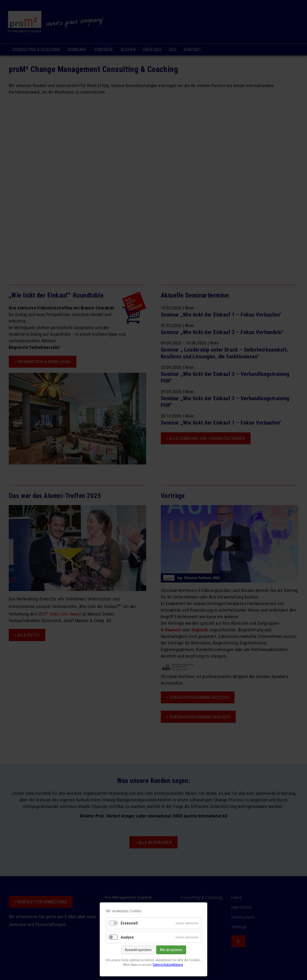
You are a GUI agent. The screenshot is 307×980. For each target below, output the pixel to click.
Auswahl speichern (138, 950)
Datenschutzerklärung (168, 965)
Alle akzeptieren (171, 950)
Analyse (127, 937)
